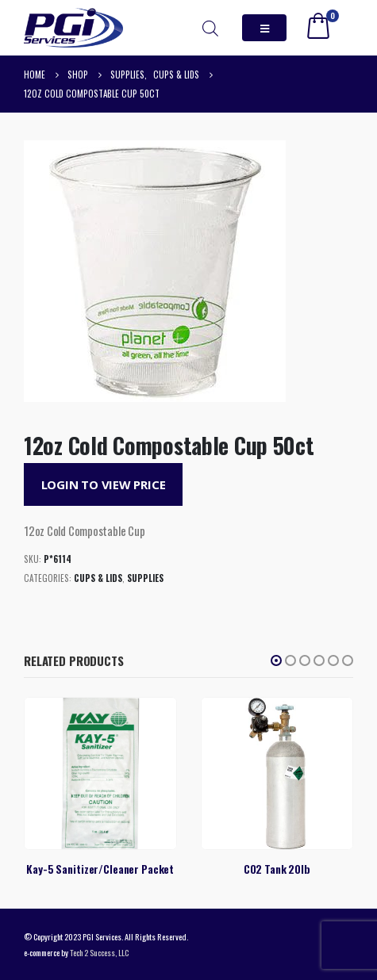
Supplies (145, 578)
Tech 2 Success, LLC (99, 952)
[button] (276, 660)
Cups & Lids (98, 578)
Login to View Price (104, 484)
